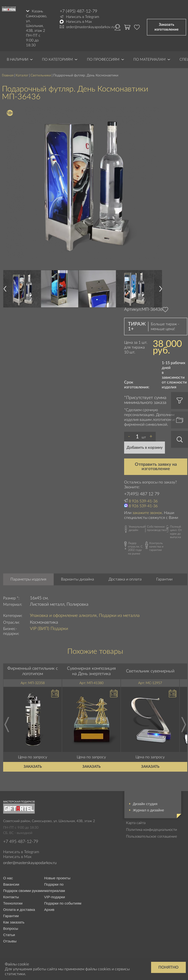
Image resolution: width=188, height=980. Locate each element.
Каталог (22, 75)
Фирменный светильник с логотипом (33, 671)
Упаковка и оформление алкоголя (63, 616)
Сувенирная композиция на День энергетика (91, 671)
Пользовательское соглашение (152, 837)
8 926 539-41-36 (143, 501)
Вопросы (11, 928)
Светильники (41, 75)
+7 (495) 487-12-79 (78, 11)
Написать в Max (79, 22)
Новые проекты (57, 878)
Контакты (11, 897)
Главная (8, 75)
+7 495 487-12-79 (21, 842)
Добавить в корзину (145, 447)
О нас (8, 878)
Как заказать (14, 922)
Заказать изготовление (167, 27)
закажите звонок (147, 513)
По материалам (150, 60)
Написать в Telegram (83, 17)
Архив (49, 910)
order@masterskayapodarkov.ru (90, 27)
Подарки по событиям (63, 903)
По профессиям (103, 60)
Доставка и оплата (125, 579)
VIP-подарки (55, 897)
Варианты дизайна (77, 579)
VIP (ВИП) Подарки (49, 629)
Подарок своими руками (24, 891)
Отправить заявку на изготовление (156, 466)
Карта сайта (136, 823)
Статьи (9, 935)
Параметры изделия (28, 579)
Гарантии (164, 579)
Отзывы (10, 941)
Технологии (13, 903)
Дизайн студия (145, 804)
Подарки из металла (119, 616)
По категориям (57, 60)
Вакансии (11, 884)
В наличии (17, 60)
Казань (37, 11)
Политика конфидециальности (152, 830)
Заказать (33, 767)
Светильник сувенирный (150, 671)
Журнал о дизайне (149, 810)
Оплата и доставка (19, 910)
